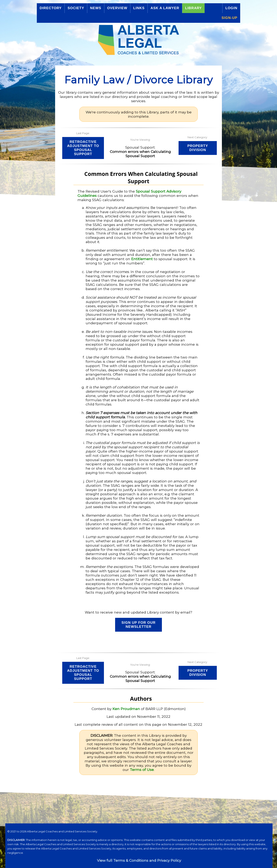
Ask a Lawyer (165, 8)
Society (76, 8)
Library (193, 8)
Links (139, 8)
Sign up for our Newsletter (138, 625)
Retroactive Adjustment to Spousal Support (83, 148)
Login (231, 8)
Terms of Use (142, 770)
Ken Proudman (126, 709)
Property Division (198, 148)
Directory (51, 8)
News (96, 8)
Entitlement (142, 259)
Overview (117, 8)
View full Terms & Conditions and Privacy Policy (139, 860)
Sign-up (229, 18)
